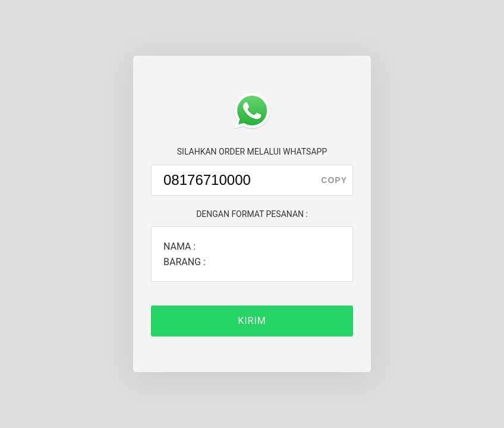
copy (334, 180)
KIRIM (252, 321)
